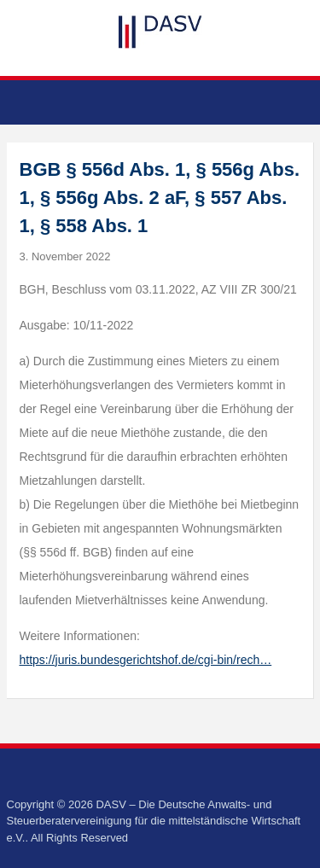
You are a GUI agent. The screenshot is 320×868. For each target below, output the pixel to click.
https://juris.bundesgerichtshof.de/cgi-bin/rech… (146, 660)
